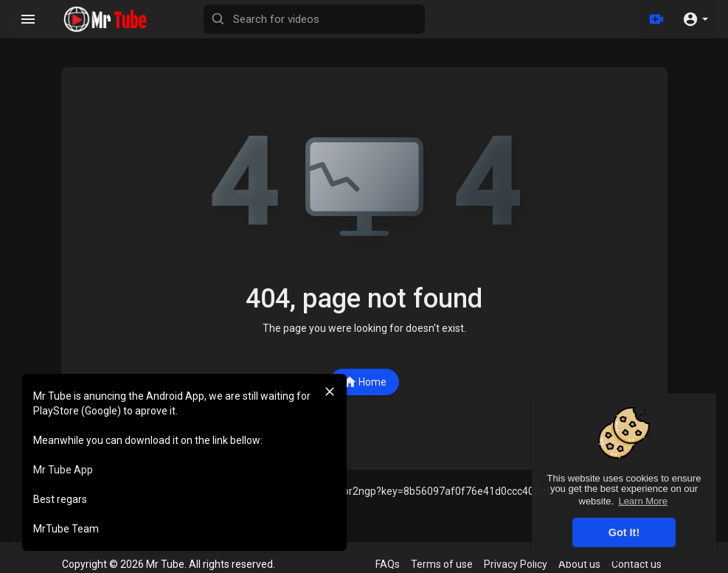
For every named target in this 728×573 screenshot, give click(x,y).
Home (364, 382)
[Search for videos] (314, 19)
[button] (695, 19)
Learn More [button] (642, 501)
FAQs (388, 564)
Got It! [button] (624, 532)
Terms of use (442, 564)
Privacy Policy (516, 564)
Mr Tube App (63, 470)
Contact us (637, 564)
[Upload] (656, 19)
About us (579, 564)
